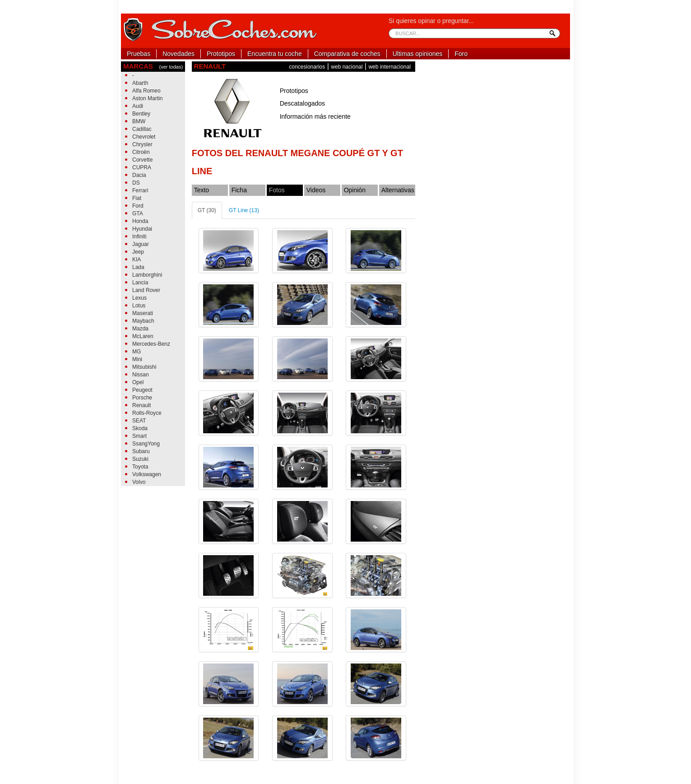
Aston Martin (147, 98)
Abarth (140, 83)
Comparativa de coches (347, 54)
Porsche (142, 398)
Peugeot (142, 390)
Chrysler (142, 144)
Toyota (140, 467)
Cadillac (142, 129)
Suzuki (140, 459)
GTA (138, 213)
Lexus (139, 298)
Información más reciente (315, 116)
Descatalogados (302, 103)
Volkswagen (147, 474)
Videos (316, 190)
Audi (138, 106)
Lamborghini (147, 275)
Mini (137, 359)
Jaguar (141, 244)
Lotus (139, 306)
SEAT (139, 421)
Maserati (143, 313)
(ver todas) (171, 67)
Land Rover (146, 290)
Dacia (139, 175)
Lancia (140, 283)
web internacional (389, 67)
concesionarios (307, 67)
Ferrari (140, 190)
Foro (461, 54)
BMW (139, 121)
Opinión (355, 190)
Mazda (140, 329)
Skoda (140, 428)
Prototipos (221, 54)
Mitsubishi (144, 367)
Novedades (179, 54)
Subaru (141, 451)
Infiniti (139, 237)
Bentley (141, 114)
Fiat (137, 198)
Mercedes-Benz (151, 344)
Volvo (139, 482)
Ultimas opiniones (418, 54)
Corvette (142, 160)
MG (137, 352)
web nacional (347, 67)
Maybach (143, 321)
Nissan (141, 375)
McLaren (143, 336)
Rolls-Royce (147, 413)
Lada (138, 267)
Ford (138, 206)
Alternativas (398, 190)
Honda (140, 221)
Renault (141, 405)
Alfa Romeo (146, 91)
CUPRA (142, 167)
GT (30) (207, 210)
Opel (138, 382)
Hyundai (142, 229)
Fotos (277, 190)
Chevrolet (144, 137)
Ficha (239, 190)
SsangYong (146, 444)
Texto (202, 190)
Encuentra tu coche (275, 54)
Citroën (141, 152)
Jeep (138, 252)
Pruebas (139, 54)
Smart (139, 436)
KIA (137, 260)
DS (136, 183)
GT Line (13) (244, 210)
